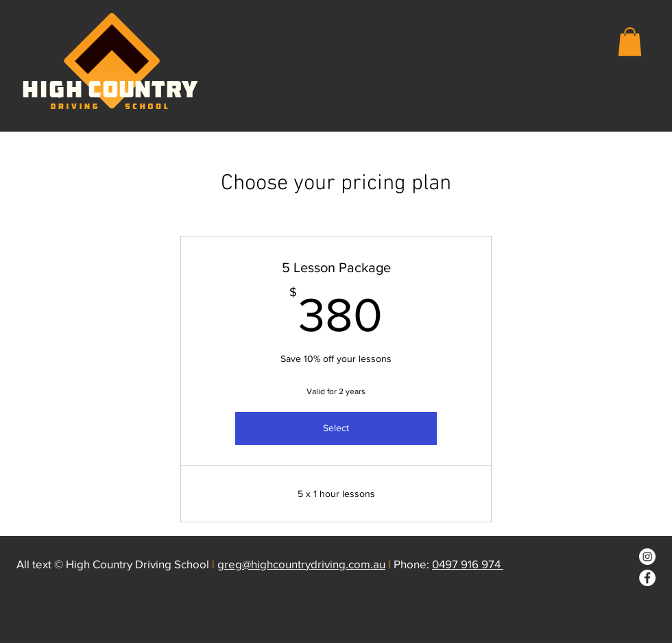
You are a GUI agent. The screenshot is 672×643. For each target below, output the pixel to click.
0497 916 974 (468, 564)
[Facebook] (647, 578)
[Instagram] (647, 557)
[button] (630, 42)
